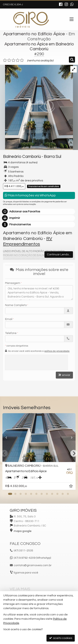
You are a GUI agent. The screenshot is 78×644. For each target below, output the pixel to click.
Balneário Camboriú (22, 157)
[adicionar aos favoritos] (71, 487)
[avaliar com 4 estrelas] (18, 60)
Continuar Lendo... (59, 255)
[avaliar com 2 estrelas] (9, 60)
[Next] (74, 453)
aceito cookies (61, 638)
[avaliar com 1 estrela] (5, 60)
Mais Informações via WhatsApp (30, 195)
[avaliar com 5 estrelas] (22, 60)
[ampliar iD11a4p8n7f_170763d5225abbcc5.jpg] (36, 107)
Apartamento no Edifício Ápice (34, 34)
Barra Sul (53, 157)
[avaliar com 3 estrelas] (13, 60)
